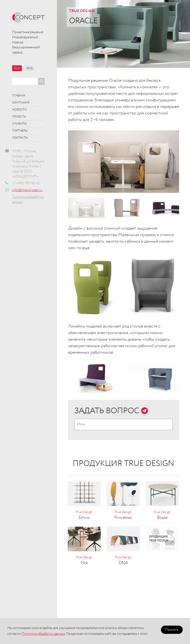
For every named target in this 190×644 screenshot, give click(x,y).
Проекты (19, 117)
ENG (30, 68)
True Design (82, 11)
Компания (21, 103)
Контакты (20, 138)
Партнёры (20, 131)
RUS (17, 68)
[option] (124, 162)
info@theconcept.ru (27, 190)
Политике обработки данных (43, 634)
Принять (172, 630)
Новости (20, 110)
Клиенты (19, 124)
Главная (19, 96)
